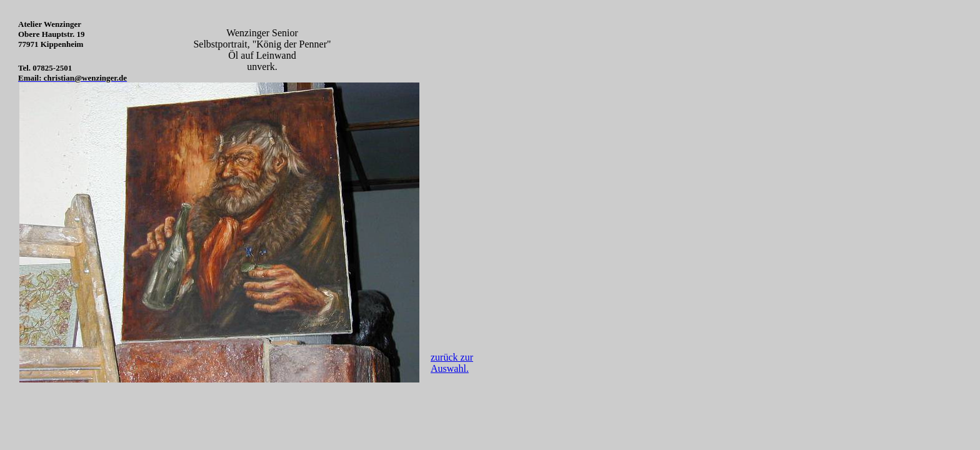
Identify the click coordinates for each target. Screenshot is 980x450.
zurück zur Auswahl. (452, 363)
